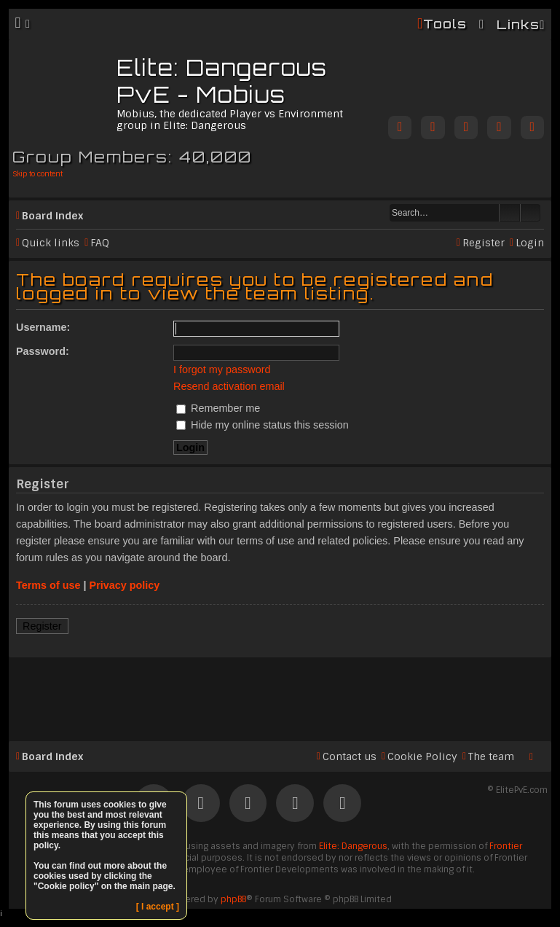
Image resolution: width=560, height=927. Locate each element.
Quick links (51, 243)
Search (510, 213)
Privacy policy (125, 585)
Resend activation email (229, 386)
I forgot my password (222, 369)
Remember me (218, 408)
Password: (43, 351)
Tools (445, 24)
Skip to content (38, 174)
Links (518, 24)
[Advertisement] (280, 693)
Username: (43, 327)
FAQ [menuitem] (100, 243)
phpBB (233, 899)
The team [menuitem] (491, 756)
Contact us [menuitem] (350, 756)
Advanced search (531, 213)
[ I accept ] (158, 907)
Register (42, 626)
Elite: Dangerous (353, 846)
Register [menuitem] (484, 243)
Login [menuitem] (530, 243)
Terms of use (48, 585)
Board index (52, 216)
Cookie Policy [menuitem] (422, 756)
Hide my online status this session (263, 425)
